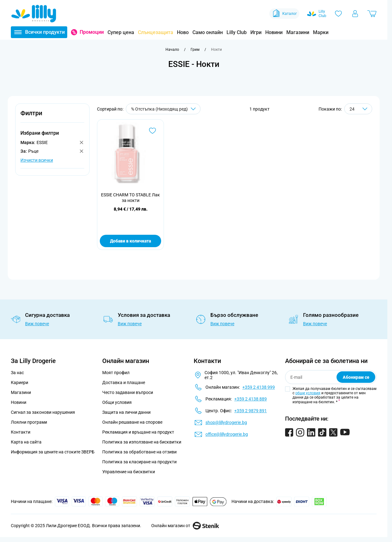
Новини (274, 32)
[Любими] (338, 14)
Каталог (284, 14)
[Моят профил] (355, 14)
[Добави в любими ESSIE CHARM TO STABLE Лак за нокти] (152, 131)
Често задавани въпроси (128, 392)
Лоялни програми (29, 422)
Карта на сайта (26, 442)
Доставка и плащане (124, 382)
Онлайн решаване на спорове (132, 422)
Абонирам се (356, 377)
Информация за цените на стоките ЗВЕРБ (53, 452)
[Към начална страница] (172, 50)
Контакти (21, 432)
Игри (256, 32)
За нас (17, 373)
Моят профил (116, 373)
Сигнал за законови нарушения (43, 412)
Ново (183, 32)
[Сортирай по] (163, 109)
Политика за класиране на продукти (139, 462)
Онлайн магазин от (185, 526)
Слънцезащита (156, 32)
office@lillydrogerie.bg (227, 434)
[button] (52, 117)
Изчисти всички (37, 160)
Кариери (20, 382)
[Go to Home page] (34, 14)
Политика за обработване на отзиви (139, 452)
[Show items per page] (358, 109)
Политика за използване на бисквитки (142, 442)
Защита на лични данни (126, 412)
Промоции (92, 32)
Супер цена (121, 32)
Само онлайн (208, 32)
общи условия (308, 393)
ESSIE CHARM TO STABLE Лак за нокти (130, 198)
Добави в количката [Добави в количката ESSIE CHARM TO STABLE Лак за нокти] (130, 241)
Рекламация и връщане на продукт (139, 432)
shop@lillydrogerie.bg (226, 422)
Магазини (298, 32)
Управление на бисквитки (129, 472)
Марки (321, 32)
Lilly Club (237, 32)
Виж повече (37, 324)
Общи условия (117, 402)
